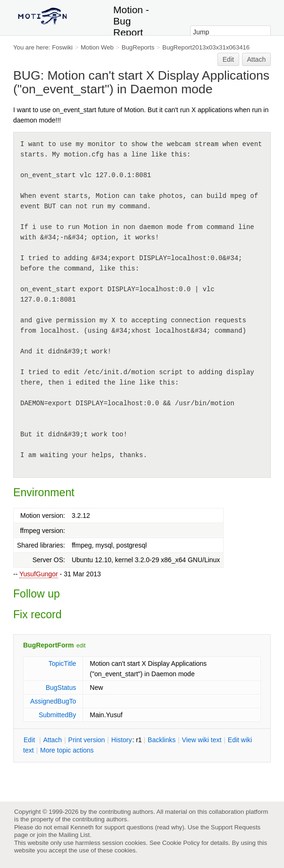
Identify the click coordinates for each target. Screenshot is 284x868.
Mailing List (74, 835)
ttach (52, 740)
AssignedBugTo (53, 701)
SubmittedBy (57, 715)
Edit (228, 59)
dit (30, 740)
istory (122, 740)
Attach (257, 59)
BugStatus (61, 688)
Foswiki (62, 47)
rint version (87, 740)
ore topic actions (67, 750)
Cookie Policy (181, 843)
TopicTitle (63, 663)
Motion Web (97, 47)
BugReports (138, 47)
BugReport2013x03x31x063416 (206, 47)
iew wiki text (202, 740)
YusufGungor (39, 574)
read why (170, 827)
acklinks (162, 740)
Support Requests (236, 827)
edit (81, 646)
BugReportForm (48, 645)
